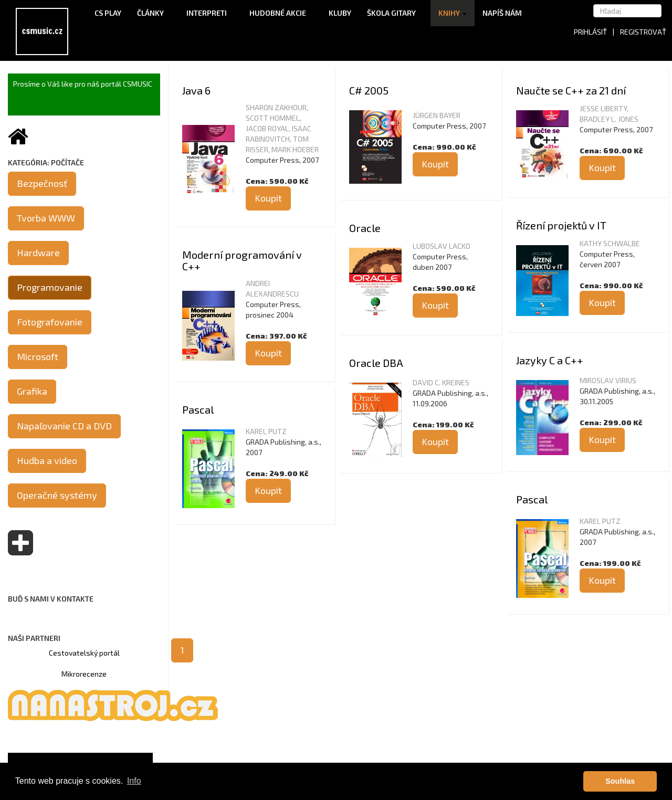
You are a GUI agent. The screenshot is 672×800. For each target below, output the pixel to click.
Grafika (32, 391)
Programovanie (50, 287)
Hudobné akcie (281, 13)
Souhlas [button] (620, 781)
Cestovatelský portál (84, 653)
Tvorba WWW (46, 218)
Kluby (340, 13)
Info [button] (134, 781)
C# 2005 (369, 90)
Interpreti (210, 13)
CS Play (108, 13)
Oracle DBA (376, 363)
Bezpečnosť (42, 183)
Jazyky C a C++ (550, 360)
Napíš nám (502, 13)
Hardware (38, 252)
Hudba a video (47, 460)
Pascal (198, 409)
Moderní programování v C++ (242, 260)
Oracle (365, 228)
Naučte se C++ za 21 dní (571, 90)
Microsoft (38, 356)
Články (154, 13)
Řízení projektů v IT (561, 225)
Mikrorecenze (84, 674)
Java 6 (196, 90)
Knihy (453, 13)
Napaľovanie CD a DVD (64, 426)
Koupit (268, 198)
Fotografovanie (50, 322)
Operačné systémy (57, 495)
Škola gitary (395, 13)
